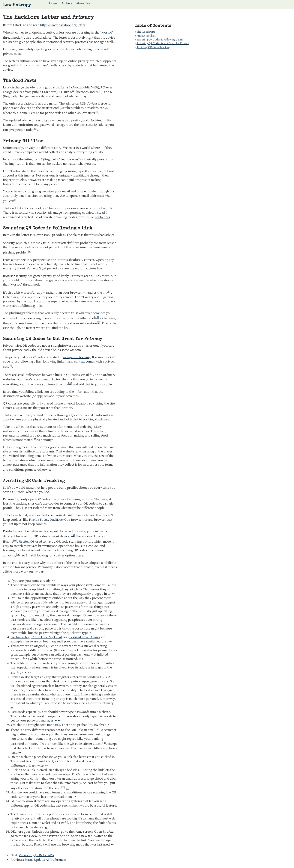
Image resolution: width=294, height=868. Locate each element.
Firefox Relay (20, 637)
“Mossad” (107, 33)
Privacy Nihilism (146, 36)
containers (102, 217)
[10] (91, 374)
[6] (30, 252)
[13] (54, 469)
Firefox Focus (39, 520)
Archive (67, 3)
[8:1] (18, 672)
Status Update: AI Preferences (45, 860)
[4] (16, 200)
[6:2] (62, 787)
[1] (23, 37)
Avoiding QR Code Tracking (153, 47)
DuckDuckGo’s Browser (66, 520)
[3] (36, 129)
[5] (73, 242)
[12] (97, 729)
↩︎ (53, 581)
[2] (96, 112)
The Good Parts (146, 32)
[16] (18, 554)
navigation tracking (77, 357)
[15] (15, 541)
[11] (70, 383)
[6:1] (96, 317)
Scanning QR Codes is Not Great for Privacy (163, 43)
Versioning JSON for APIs (36, 855)
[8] (99, 322)
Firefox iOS (27, 542)
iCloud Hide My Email (46, 637)
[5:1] (104, 743)
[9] (10, 366)
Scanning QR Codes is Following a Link (160, 40)
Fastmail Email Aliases (85, 637)
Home (53, 3)
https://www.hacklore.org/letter (63, 25)
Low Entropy (17, 5)
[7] (110, 292)
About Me (83, 3)
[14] (73, 535)
